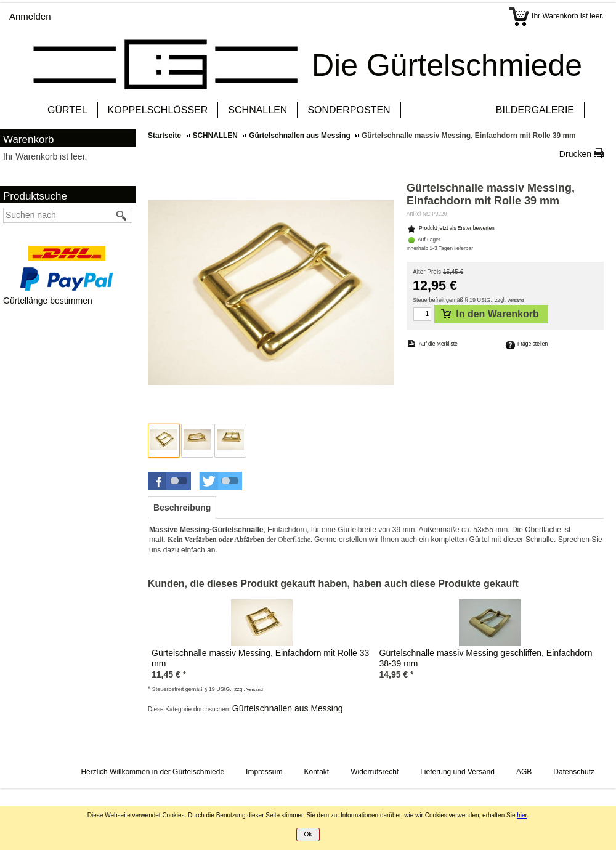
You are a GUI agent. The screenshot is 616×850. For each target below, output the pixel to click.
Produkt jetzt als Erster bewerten (457, 228)
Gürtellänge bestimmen (48, 301)
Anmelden (30, 16)
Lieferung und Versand (457, 772)
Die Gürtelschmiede (447, 65)
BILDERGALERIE (535, 110)
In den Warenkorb (490, 314)
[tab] (182, 508)
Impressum (264, 772)
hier (522, 815)
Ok (308, 834)
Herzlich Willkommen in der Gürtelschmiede (152, 772)
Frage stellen (533, 344)
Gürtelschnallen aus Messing (288, 708)
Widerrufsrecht (375, 772)
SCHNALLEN (257, 110)
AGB (524, 772)
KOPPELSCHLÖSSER (158, 110)
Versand (516, 300)
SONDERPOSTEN (349, 110)
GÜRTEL (67, 110)
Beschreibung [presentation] (182, 508)
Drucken (575, 154)
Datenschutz (574, 772)
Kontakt (316, 772)
